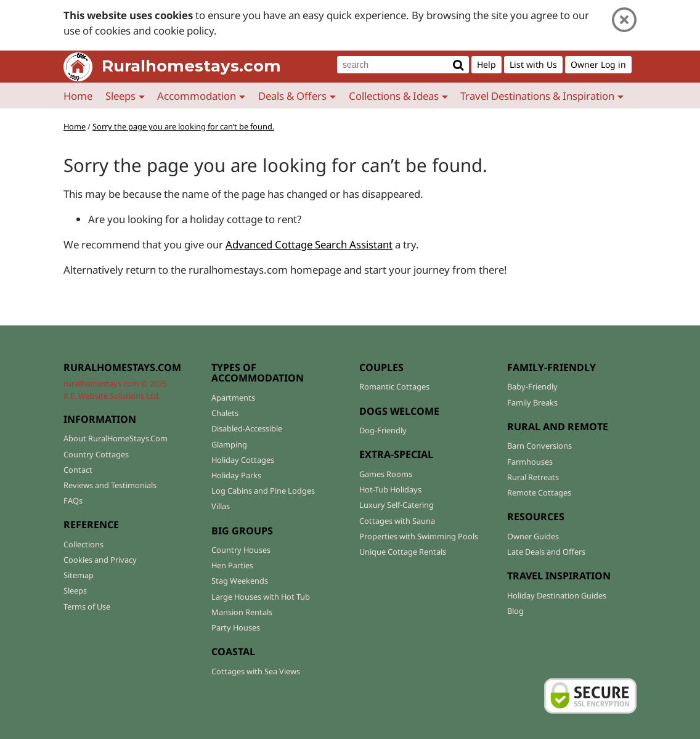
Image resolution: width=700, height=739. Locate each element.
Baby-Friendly (532, 386)
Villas (221, 506)
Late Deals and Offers (546, 552)
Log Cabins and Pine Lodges (263, 491)
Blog (515, 611)
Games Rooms (386, 474)
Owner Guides (533, 536)
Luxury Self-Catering (397, 505)
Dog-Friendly (383, 430)
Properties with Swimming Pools (419, 536)
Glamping (229, 444)
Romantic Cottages (394, 386)
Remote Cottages (539, 492)
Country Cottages (96, 454)
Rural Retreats (533, 477)
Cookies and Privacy (100, 560)
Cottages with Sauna (397, 521)
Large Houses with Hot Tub (261, 597)
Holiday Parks (236, 475)
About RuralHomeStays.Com (116, 438)
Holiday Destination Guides (557, 595)
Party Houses (236, 627)
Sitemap (79, 575)
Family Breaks (532, 402)
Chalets (225, 413)
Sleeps (75, 590)
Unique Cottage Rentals (403, 552)
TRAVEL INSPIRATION (559, 576)
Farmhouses (530, 462)
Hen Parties (232, 565)
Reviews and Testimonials (110, 485)
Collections (83, 544)
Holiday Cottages (243, 460)
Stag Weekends (240, 581)
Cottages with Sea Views (256, 671)
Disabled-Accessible (247, 428)
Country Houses (241, 550)
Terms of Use (87, 606)
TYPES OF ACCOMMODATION (258, 373)
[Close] (624, 20)
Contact (78, 470)
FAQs (73, 500)
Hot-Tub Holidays (390, 489)
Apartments (233, 398)
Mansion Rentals (242, 612)
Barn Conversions (539, 446)
